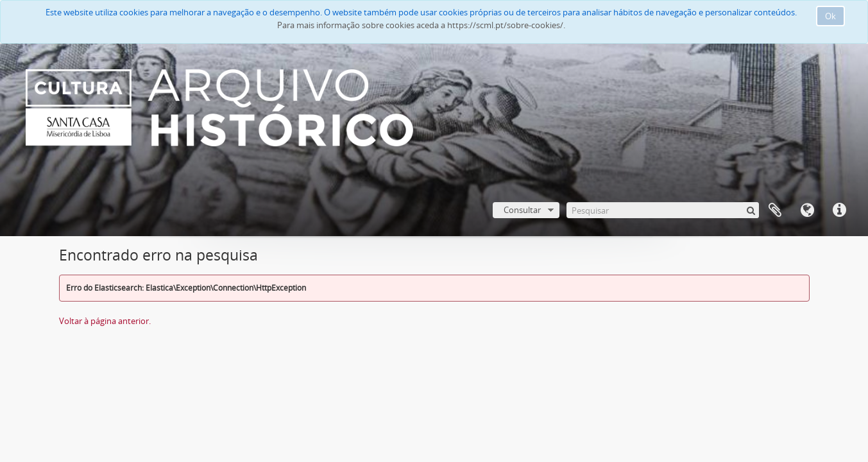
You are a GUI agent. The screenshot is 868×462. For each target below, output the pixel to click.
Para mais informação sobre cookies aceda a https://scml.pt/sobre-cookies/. (421, 25)
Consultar (522, 210)
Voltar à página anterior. (105, 321)
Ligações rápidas (839, 210)
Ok (830, 16)
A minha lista (775, 210)
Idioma (807, 210)
